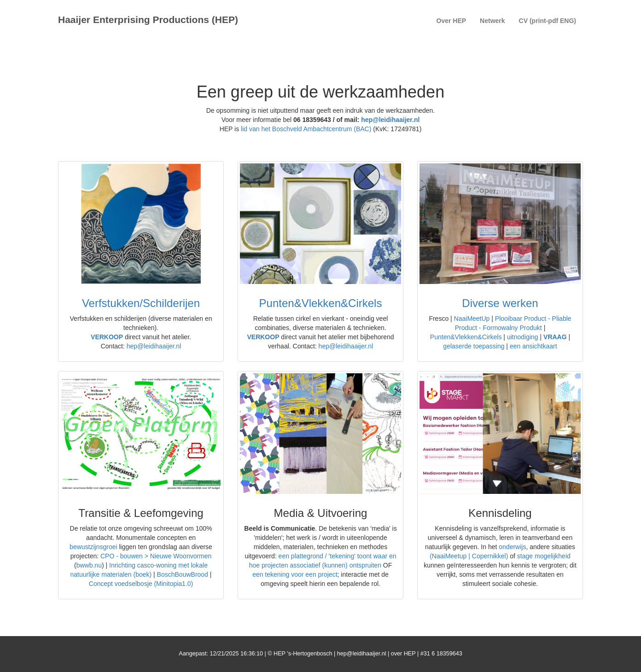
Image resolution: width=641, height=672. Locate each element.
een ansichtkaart (533, 346)
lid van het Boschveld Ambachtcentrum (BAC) (306, 129)
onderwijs (512, 547)
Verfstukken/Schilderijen (141, 303)
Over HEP (452, 21)
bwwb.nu (89, 565)
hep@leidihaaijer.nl (390, 120)
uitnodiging (523, 337)
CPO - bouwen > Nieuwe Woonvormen (156, 556)
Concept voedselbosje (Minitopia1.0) (141, 584)
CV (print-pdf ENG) (548, 21)
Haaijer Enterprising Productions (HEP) (148, 20)
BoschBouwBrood (183, 574)
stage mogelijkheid (544, 556)
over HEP (403, 654)
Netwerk (492, 21)
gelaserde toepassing (474, 346)
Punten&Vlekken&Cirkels (321, 303)
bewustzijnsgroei (93, 547)
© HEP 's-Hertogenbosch (300, 654)
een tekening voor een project (295, 574)
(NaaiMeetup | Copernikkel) (469, 556)
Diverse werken (500, 303)
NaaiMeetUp (473, 319)
